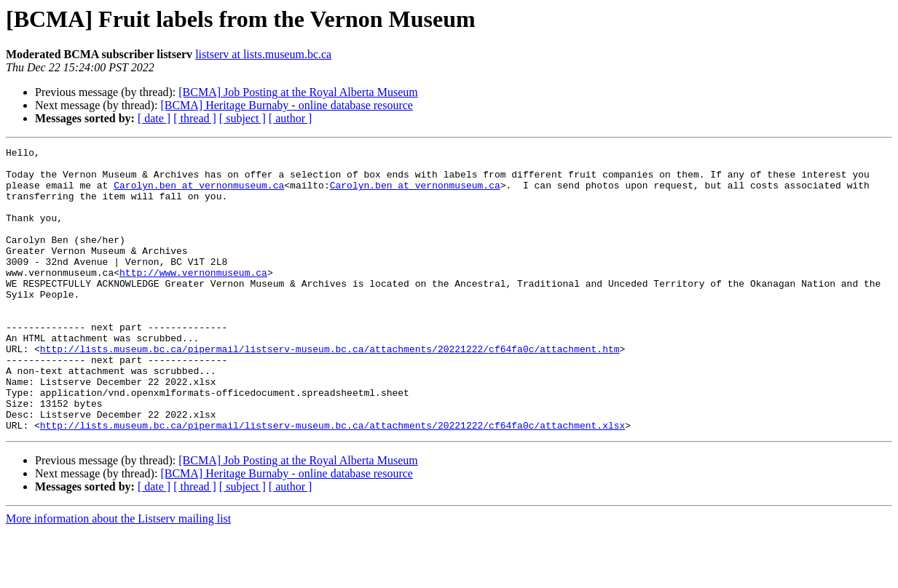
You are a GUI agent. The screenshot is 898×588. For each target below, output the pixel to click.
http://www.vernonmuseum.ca (193, 298)
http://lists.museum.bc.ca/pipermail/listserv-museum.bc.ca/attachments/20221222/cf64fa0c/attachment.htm (330, 390)
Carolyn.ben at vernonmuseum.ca (199, 194)
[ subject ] (243, 118)
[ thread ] (195, 118)
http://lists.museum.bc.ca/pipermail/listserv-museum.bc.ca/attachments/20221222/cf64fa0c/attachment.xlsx (332, 482)
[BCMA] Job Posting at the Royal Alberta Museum (298, 92)
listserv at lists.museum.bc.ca (263, 54)
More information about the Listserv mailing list (118, 575)
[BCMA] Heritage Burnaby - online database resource (287, 105)
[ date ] (154, 118)
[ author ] (291, 118)
